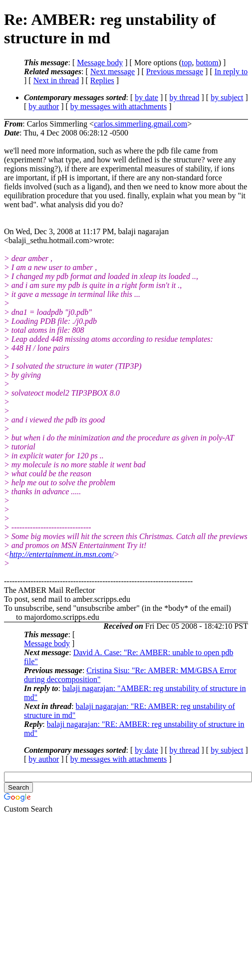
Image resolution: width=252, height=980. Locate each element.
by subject (227, 97)
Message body (100, 63)
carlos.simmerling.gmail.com (140, 124)
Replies (102, 80)
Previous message (175, 71)
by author (44, 106)
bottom (207, 63)
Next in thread (56, 80)
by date (146, 97)
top (187, 63)
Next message (113, 71)
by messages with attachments (119, 106)
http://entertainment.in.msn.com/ (62, 554)
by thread (185, 97)
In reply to (231, 71)
